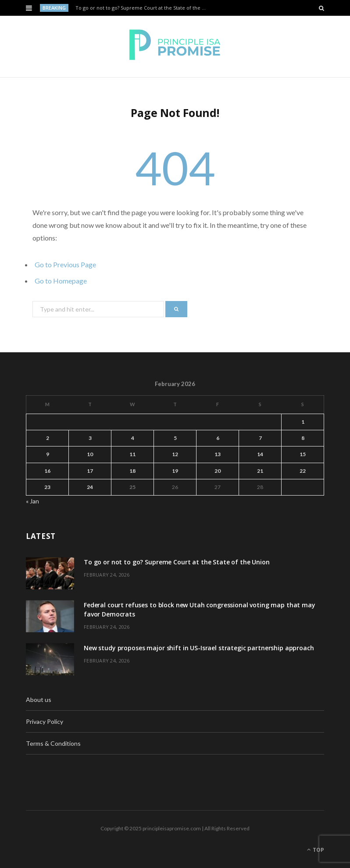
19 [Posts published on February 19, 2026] (175, 471)
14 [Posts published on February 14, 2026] (260, 454)
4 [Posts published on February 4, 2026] (133, 438)
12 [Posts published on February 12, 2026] (175, 454)
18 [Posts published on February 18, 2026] (132, 471)
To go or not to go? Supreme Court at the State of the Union (143, 8)
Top (316, 850)
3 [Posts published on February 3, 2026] (90, 438)
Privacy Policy (45, 721)
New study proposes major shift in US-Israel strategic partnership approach (199, 648)
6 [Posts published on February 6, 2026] (218, 438)
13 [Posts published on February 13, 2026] (218, 454)
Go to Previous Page (65, 264)
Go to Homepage (61, 281)
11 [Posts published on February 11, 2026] (132, 454)
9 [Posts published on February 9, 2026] (48, 454)
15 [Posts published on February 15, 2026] (303, 454)
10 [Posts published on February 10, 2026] (90, 454)
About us (39, 700)
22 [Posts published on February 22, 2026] (303, 471)
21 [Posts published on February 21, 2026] (260, 471)
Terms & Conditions (53, 743)
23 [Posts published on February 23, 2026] (47, 487)
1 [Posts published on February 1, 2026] (303, 422)
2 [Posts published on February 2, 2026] (48, 438)
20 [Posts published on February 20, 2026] (218, 471)
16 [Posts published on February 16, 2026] (47, 471)
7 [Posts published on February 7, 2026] (260, 438)
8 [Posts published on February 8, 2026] (303, 438)
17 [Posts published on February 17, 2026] (90, 471)
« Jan (32, 501)
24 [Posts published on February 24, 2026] (90, 487)
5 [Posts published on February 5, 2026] (175, 438)
